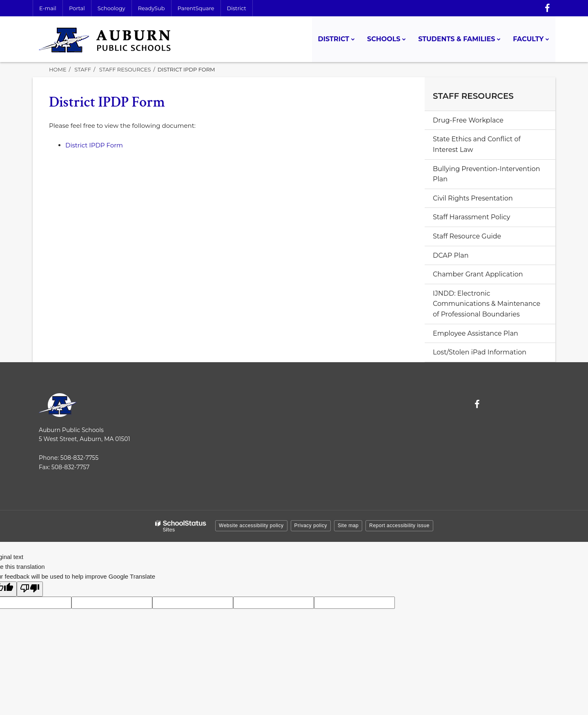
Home (58, 69)
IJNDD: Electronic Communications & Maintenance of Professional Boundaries (487, 304)
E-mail (48, 8)
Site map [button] (348, 526)
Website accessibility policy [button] (251, 526)
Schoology (111, 8)
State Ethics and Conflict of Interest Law (477, 144)
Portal (77, 8)
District (237, 8)
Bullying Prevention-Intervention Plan (487, 174)
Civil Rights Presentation (473, 198)
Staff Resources (125, 69)
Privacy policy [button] (311, 526)
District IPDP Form (94, 145)
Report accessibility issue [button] (399, 526)
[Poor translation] (30, 589)
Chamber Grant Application (478, 274)
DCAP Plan (451, 255)
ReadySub (151, 8)
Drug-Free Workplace (468, 120)
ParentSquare (196, 8)
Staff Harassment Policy (471, 217)
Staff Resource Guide (467, 236)
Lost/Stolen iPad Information (480, 352)
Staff (83, 69)
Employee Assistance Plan (489, 336)
